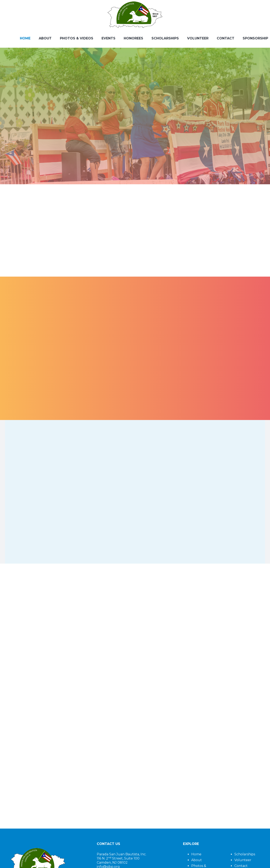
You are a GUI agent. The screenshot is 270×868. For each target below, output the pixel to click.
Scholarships (245, 854)
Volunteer (243, 860)
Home (196, 854)
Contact (241, 866)
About (197, 860)
